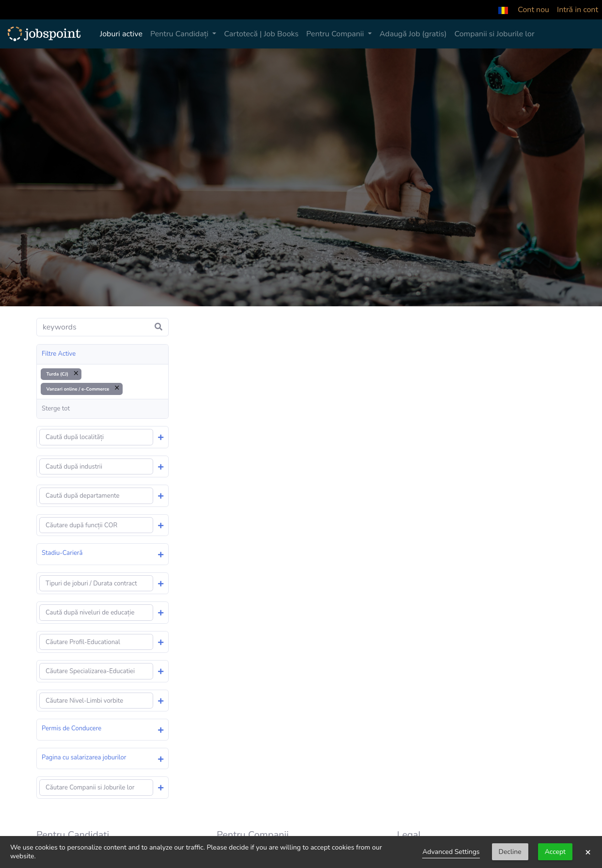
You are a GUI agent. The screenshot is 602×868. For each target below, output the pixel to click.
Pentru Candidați (180, 34)
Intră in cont (578, 10)
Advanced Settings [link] (451, 852)
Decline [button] (510, 852)
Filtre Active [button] (59, 354)
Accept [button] (555, 852)
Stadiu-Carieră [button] (62, 553)
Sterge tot (56, 409)
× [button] (588, 852)
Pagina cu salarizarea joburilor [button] (84, 758)
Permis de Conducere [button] (71, 728)
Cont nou (533, 10)
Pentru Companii (336, 34)
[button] (503, 10)
